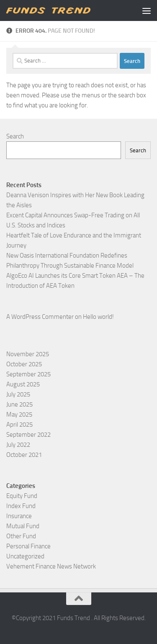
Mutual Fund (23, 526)
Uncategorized (25, 556)
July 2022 (18, 445)
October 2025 (24, 364)
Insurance (19, 516)
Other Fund (21, 536)
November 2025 (28, 354)
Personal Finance (28, 546)
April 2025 (19, 425)
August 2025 (23, 384)
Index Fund (21, 506)
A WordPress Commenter (40, 317)
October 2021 (24, 455)
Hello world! (98, 317)
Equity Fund (22, 496)
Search (15, 136)
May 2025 (19, 415)
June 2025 (19, 404)
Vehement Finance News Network (51, 566)
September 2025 (28, 374)
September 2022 (28, 435)
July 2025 (18, 394)
